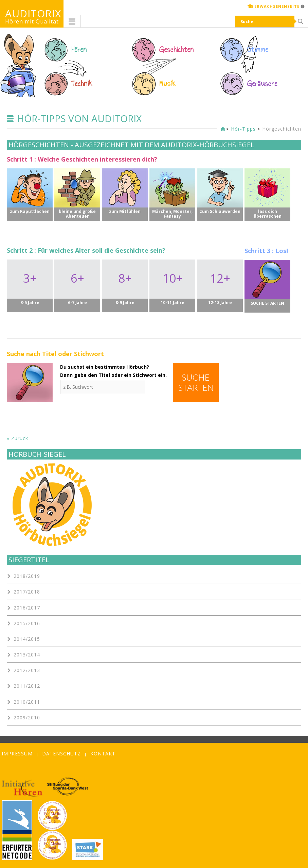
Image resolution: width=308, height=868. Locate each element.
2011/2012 (27, 686)
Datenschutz (61, 754)
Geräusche (262, 84)
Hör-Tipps (243, 129)
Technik (82, 84)
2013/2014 (27, 655)
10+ (172, 284)
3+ (30, 284)
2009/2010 (27, 717)
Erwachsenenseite (277, 6)
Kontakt (103, 754)
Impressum (17, 754)
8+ (125, 284)
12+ (220, 284)
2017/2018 (27, 592)
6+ (77, 284)
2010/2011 (27, 702)
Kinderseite (221, 129)
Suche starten (196, 382)
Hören (79, 50)
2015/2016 (27, 623)
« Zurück (17, 438)
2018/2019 (27, 576)
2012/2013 (27, 670)
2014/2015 (27, 639)
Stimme (258, 50)
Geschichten (177, 50)
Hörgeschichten (282, 129)
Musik (168, 84)
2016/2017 (27, 608)
